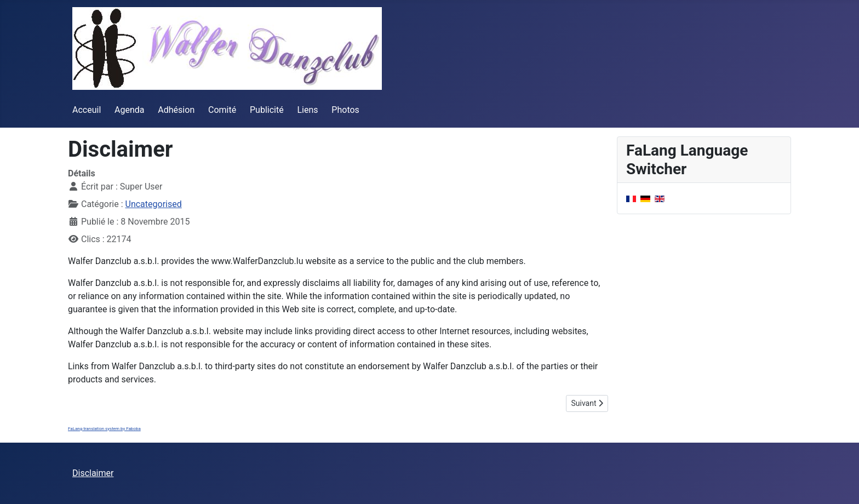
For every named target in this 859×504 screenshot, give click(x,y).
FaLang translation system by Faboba (104, 429)
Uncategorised (154, 204)
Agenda (129, 110)
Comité (222, 110)
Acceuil (87, 110)
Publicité (267, 110)
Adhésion (176, 110)
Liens (307, 110)
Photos (345, 110)
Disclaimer (93, 473)
